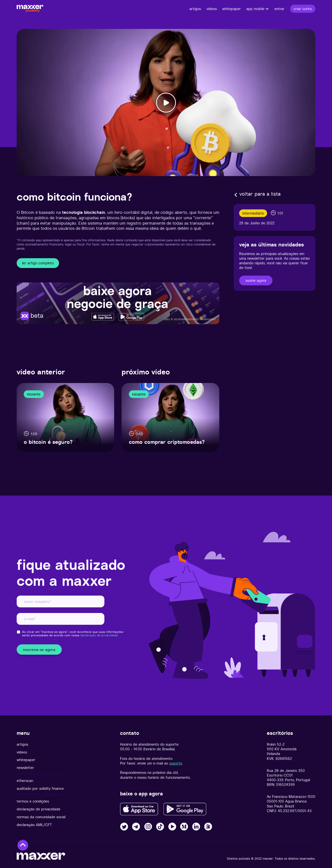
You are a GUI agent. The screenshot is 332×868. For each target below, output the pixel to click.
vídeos (22, 752)
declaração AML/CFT (34, 825)
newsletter (25, 768)
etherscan (25, 781)
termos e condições (33, 801)
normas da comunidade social (41, 817)
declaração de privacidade (38, 809)
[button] (258, 9)
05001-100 (275, 801)
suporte (176, 763)
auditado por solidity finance (40, 788)
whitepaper (26, 760)
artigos (22, 744)
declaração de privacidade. (99, 635)
